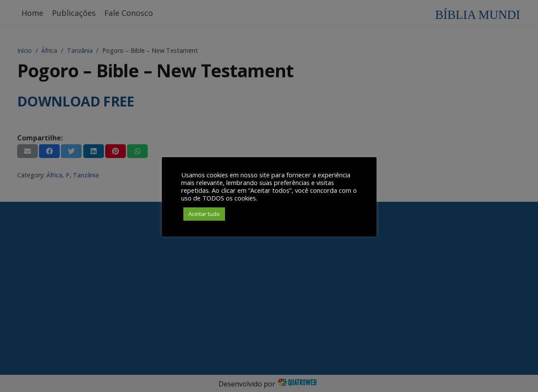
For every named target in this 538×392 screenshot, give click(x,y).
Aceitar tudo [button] (204, 214)
